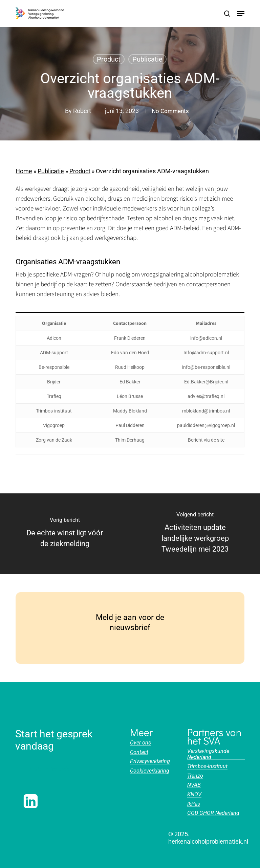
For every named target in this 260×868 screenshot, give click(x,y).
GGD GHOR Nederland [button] (213, 813)
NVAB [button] (194, 785)
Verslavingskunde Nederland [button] (208, 754)
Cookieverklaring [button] (150, 771)
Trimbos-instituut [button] (207, 766)
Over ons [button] (140, 743)
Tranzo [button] (195, 776)
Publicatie (147, 59)
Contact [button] (139, 752)
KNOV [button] (194, 795)
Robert (80, 111)
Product (109, 59)
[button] (241, 14)
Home (24, 171)
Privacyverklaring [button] (150, 761)
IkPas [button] (194, 804)
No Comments (170, 111)
